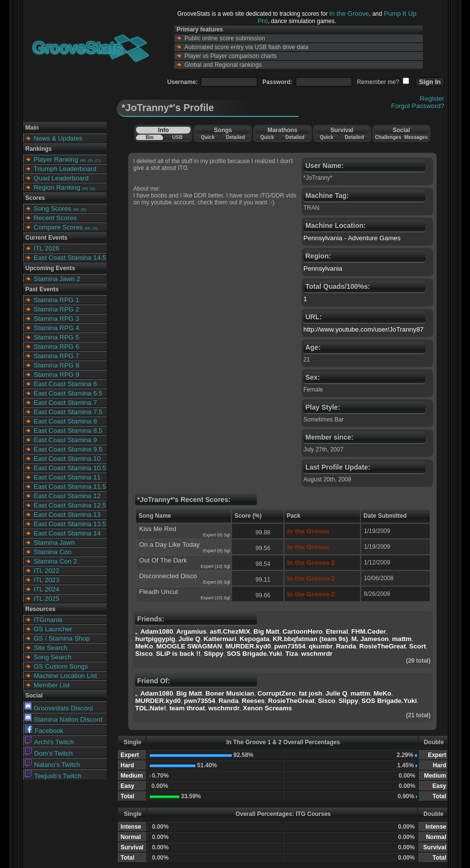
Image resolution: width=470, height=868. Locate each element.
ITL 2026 (47, 248)
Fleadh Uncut (158, 592)
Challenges (388, 137)
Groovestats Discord (59, 708)
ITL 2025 (47, 599)
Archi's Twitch (49, 742)
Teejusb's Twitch (53, 776)
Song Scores (53, 209)
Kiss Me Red (158, 529)
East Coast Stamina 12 (67, 496)
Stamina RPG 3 (57, 319)
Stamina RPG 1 (57, 300)
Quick (208, 137)
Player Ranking (56, 159)
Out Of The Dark (163, 560)
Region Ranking (57, 187)
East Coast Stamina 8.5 (68, 431)
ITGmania (48, 620)
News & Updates (58, 138)
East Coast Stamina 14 (67, 533)
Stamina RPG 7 (57, 356)
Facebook (44, 731)
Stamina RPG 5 (57, 337)
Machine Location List (66, 676)
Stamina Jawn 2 (57, 279)
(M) (83, 160)
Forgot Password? (417, 106)
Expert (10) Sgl (215, 566)
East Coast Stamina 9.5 (68, 449)
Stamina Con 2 (55, 561)
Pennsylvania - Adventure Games (352, 238)
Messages (416, 137)
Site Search (51, 648)
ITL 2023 (47, 580)
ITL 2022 (47, 571)
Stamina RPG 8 (57, 365)
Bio (149, 137)
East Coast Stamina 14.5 (70, 258)
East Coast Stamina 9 (66, 440)
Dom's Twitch (49, 753)
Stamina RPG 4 (57, 328)
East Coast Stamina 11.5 (70, 487)
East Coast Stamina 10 (67, 459)
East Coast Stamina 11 (67, 477)
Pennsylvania (323, 268)
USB (178, 137)
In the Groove (349, 14)
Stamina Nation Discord (64, 719)
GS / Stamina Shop (62, 638)
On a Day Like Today (169, 545)
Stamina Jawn (55, 543)
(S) (91, 160)
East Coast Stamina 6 (66, 384)
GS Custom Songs (61, 666)
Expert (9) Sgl (216, 535)
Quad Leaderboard (61, 178)
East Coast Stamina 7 (66, 403)
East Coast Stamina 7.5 (68, 412)
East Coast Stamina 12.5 (70, 505)
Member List (52, 685)
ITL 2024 (47, 589)
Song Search (53, 657)
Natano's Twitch (52, 765)
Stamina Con (53, 552)
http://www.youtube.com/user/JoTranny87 (364, 329)
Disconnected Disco (168, 576)
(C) (97, 160)
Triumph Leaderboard (65, 169)
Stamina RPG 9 (57, 375)
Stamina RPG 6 (57, 347)
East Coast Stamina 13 (67, 515)
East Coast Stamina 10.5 (70, 468)
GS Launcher (53, 629)
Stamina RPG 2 (57, 309)
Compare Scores (58, 227)
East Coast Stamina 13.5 (70, 524)
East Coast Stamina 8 (66, 421)
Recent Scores (55, 218)
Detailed (235, 137)
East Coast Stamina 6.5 (68, 393)
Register (432, 98)
